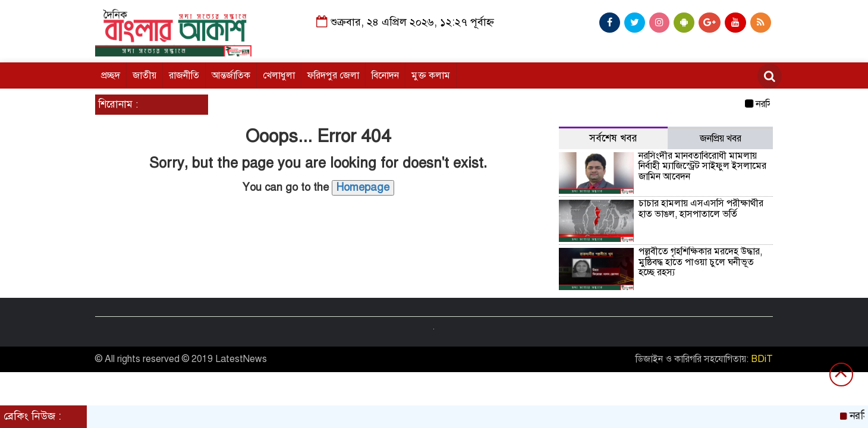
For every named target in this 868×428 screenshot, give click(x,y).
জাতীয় (144, 75)
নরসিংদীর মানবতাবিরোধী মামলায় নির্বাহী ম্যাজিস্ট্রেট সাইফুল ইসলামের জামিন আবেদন (702, 166)
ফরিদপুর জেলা (333, 75)
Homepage (363, 187)
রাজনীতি (184, 75)
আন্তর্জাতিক (231, 75)
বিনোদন (385, 75)
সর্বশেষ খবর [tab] (613, 138)
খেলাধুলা (279, 75)
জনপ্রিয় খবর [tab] (721, 139)
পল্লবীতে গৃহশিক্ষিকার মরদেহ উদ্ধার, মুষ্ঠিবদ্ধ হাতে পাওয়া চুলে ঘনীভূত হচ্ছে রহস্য (700, 262)
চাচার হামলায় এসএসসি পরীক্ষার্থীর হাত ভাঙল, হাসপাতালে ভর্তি (701, 209)
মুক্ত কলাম (431, 75)
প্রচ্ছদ (111, 75)
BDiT (762, 359)
